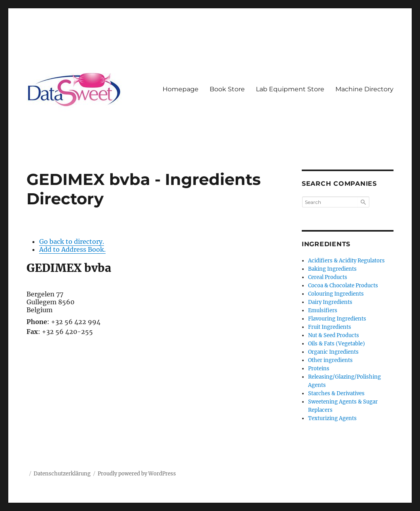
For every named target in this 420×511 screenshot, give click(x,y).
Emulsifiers (323, 310)
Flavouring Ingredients (337, 319)
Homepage (181, 89)
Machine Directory (364, 89)
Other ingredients (330, 360)
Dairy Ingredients (330, 302)
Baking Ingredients (332, 269)
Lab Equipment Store (290, 89)
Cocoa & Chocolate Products (343, 286)
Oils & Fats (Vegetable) (337, 344)
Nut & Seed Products (334, 335)
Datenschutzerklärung (62, 474)
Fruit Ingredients (330, 327)
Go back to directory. (72, 241)
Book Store (227, 89)
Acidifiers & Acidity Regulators (346, 261)
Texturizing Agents (332, 418)
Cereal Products (328, 277)
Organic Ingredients (333, 352)
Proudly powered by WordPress (137, 474)
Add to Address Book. (72, 249)
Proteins (319, 369)
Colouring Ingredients (336, 294)
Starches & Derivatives (336, 393)
